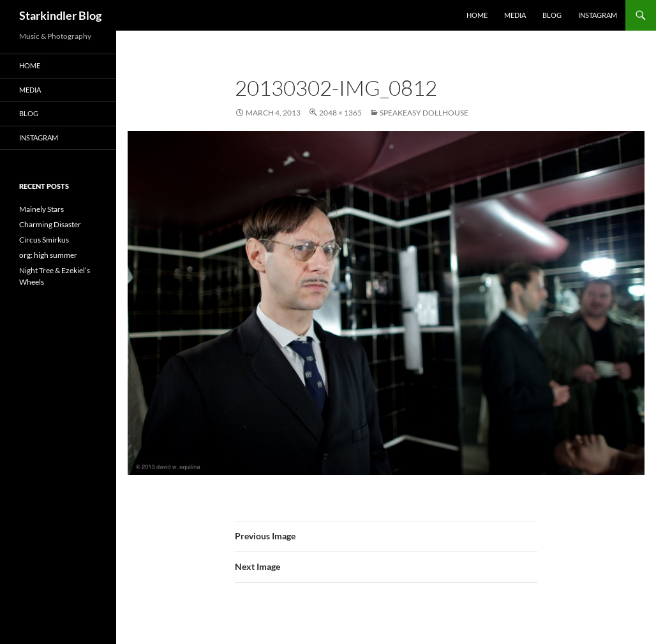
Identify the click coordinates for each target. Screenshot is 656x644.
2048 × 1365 (340, 113)
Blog (552, 15)
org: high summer (48, 255)
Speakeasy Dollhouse (424, 113)
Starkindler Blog (60, 15)
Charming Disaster (50, 224)
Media (515, 15)
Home (477, 15)
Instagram (598, 15)
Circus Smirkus (44, 240)
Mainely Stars (41, 209)
